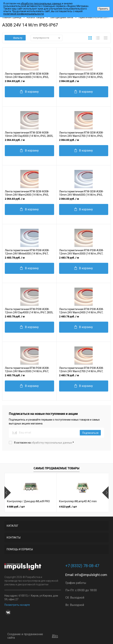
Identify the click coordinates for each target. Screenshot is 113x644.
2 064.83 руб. (15, 81)
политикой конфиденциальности (24, 14)
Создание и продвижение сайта (33, 636)
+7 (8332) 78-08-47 (82, 566)
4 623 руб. (68, 507)
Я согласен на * (44, 443)
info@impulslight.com (91, 575)
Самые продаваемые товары (56, 468)
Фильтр (15, 38)
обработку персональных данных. (52, 443)
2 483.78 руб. (15, 258)
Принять (103, 9)
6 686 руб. (16, 507)
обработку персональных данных (41, 3)
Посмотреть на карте (17, 605)
